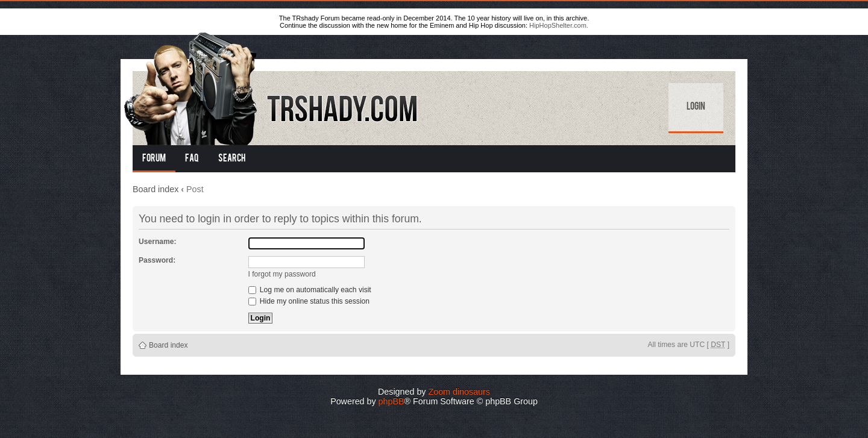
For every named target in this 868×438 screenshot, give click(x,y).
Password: (157, 260)
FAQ (192, 159)
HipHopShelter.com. (559, 25)
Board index (156, 189)
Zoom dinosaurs (459, 392)
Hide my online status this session (309, 301)
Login (696, 107)
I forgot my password (282, 274)
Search (232, 159)
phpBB (392, 401)
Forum (154, 159)
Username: (158, 242)
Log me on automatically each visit (310, 290)
